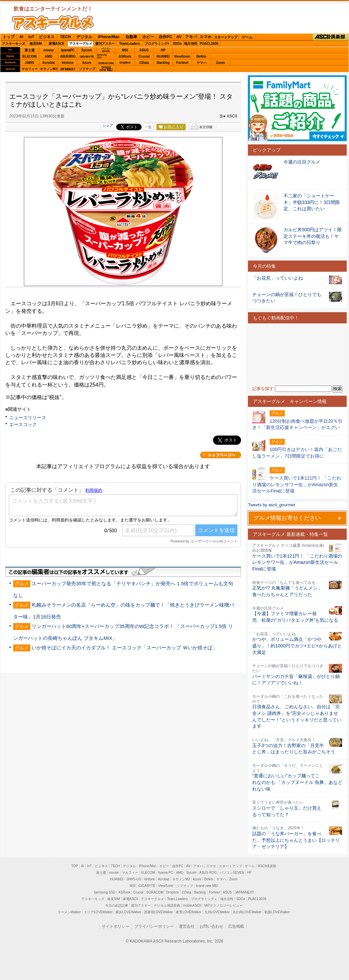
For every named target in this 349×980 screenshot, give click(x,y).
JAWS (29, 63)
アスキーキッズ (13, 44)
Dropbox (125, 63)
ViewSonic (182, 56)
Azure (87, 63)
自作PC (165, 37)
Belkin (201, 56)
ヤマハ (201, 63)
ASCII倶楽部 (331, 37)
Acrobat (49, 63)
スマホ (205, 37)
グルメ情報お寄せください (287, 518)
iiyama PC (166, 873)
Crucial (144, 56)
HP (163, 50)
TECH (65, 37)
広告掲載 (236, 926)
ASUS (144, 50)
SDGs (177, 44)
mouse (48, 50)
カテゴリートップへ (221, 455)
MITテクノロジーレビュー (223, 905)
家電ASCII (56, 44)
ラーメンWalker (69, 912)
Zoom (220, 63)
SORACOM (155, 892)
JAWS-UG (134, 879)
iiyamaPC (68, 50)
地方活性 (191, 44)
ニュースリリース (28, 417)
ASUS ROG (68, 56)
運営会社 (187, 926)
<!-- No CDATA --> (297, 354)
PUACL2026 (209, 44)
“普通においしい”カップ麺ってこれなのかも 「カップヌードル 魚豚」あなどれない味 (297, 782)
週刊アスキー (105, 44)
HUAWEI (163, 56)
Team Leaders (177, 899)
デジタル (84, 37)
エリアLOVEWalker (98, 912)
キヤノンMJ (49, 69)
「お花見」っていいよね (278, 278)
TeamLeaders (130, 44)
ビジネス (47, 37)
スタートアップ (226, 37)
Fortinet (182, 63)
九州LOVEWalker (217, 912)
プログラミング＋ (204, 899)
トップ (9, 37)
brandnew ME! (106, 69)
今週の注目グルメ (302, 162)
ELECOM (29, 56)
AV (179, 37)
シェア (108, 125)
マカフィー (30, 69)
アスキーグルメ (81, 44)
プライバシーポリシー (154, 926)
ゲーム (247, 37)
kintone (68, 63)
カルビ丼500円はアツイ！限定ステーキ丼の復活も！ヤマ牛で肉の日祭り (313, 236)
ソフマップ (87, 69)
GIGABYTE (87, 57)
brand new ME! (207, 886)
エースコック (23, 424)
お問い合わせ (211, 926)
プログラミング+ (157, 44)
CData (144, 63)
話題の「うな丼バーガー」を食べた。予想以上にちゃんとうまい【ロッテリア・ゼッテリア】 (296, 840)
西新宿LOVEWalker (159, 912)
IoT (31, 37)
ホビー (148, 37)
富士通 (30, 50)
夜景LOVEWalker (188, 912)
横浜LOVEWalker (128, 912)
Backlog (163, 63)
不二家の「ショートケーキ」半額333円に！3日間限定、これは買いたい (312, 202)
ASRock (125, 56)
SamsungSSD (102, 56)
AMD (49, 56)
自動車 (131, 37)
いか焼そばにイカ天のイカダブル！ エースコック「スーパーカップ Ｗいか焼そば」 (124, 648)
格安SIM (36, 44)
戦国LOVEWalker (277, 912)
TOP (75, 866)
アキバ (191, 37)
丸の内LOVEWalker (247, 912)
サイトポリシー (116, 926)
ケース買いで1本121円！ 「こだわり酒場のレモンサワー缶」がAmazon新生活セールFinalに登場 (297, 562)
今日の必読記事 (117, 905)
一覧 (148, 127)
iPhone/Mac (109, 37)
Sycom (87, 50)
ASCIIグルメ (53, 23)
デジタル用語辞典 (167, 905)
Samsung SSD (105, 892)
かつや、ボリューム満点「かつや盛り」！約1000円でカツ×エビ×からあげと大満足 (297, 646)
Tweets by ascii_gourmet (271, 505)
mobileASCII (192, 905)
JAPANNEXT (68, 69)
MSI (125, 50)
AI (21, 37)
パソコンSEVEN (106, 50)
